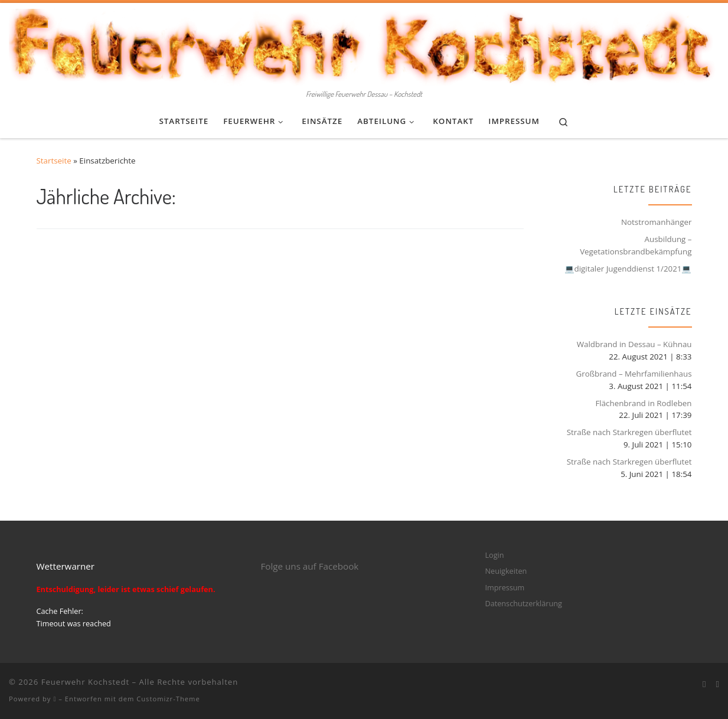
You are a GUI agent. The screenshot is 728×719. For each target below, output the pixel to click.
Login (495, 555)
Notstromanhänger (657, 222)
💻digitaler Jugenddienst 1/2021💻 (628, 269)
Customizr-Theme (168, 699)
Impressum (505, 587)
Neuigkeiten (506, 571)
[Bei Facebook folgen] (704, 684)
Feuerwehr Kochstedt (85, 682)
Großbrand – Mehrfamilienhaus (634, 374)
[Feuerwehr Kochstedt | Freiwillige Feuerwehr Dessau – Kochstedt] (364, 45)
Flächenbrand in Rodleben (643, 403)
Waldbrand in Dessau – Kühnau (634, 344)
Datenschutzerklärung (524, 603)
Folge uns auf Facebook (310, 566)
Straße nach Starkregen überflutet (629, 432)
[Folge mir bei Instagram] (717, 684)
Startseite (54, 161)
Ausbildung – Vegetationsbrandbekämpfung (636, 245)
